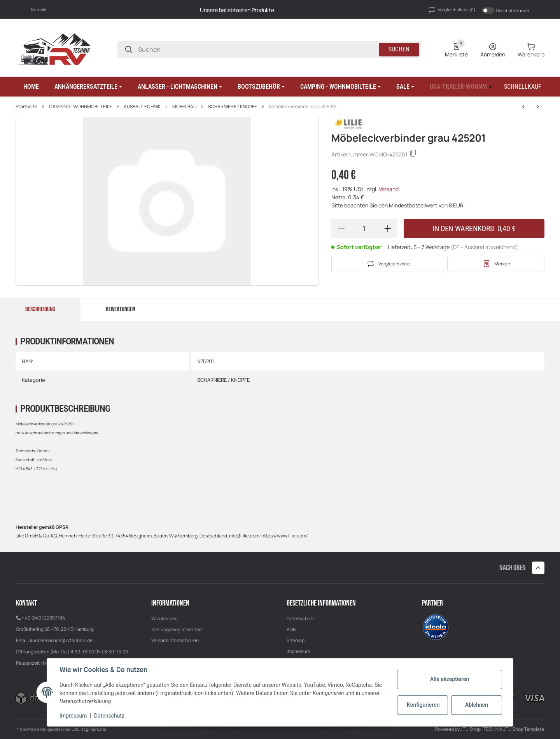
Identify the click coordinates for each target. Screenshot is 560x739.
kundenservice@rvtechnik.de (61, 640)
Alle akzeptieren (450, 679)
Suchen (399, 49)
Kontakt (39, 10)
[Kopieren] (413, 154)
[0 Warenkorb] (531, 49)
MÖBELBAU (184, 107)
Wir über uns (164, 619)
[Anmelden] (493, 49)
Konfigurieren (423, 705)
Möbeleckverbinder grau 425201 (303, 107)
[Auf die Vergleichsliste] (388, 264)
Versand (389, 189)
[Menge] (364, 228)
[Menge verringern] (341, 228)
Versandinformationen (175, 640)
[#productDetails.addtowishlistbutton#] (496, 264)
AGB (291, 629)
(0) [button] (451, 10)
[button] (88, 87)
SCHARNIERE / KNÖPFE (233, 107)
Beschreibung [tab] (40, 309)
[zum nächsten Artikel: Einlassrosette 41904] (523, 107)
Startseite (26, 107)
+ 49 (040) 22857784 (43, 618)
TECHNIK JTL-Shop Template (514, 729)
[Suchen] (129, 50)
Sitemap (296, 640)
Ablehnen (477, 705)
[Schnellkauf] (523, 87)
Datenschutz (301, 619)
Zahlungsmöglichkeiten (177, 629)
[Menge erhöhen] (388, 228)
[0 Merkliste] (456, 49)
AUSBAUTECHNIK (142, 107)
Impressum (298, 651)
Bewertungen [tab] (120, 309)
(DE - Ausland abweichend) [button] (484, 247)
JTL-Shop (471, 729)
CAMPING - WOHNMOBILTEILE (80, 107)
